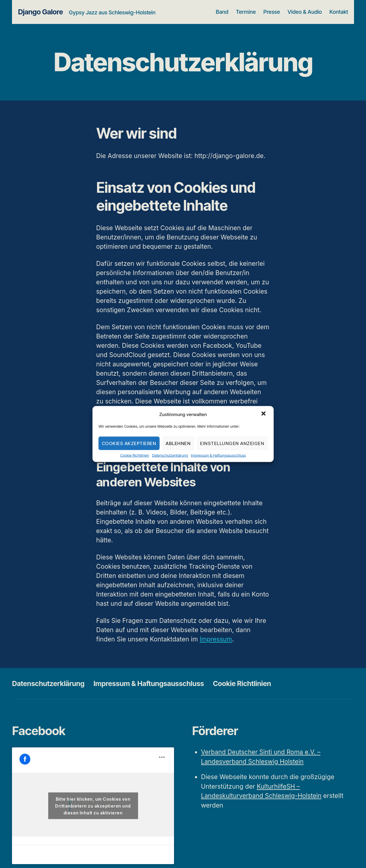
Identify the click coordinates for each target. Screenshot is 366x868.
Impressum (216, 639)
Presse (272, 12)
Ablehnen (178, 443)
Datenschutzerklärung (170, 455)
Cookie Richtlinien (135, 455)
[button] (264, 414)
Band (222, 12)
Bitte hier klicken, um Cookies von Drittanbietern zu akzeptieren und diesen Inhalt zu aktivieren (93, 806)
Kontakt (339, 12)
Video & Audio (305, 12)
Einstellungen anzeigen (232, 443)
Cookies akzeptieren (129, 443)
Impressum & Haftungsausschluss (218, 455)
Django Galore (41, 12)
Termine (246, 12)
